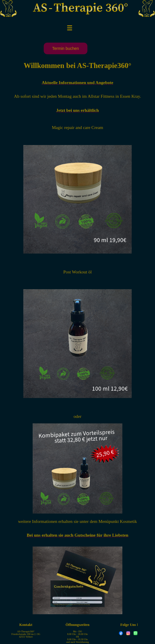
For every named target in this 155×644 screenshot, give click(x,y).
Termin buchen (66, 48)
